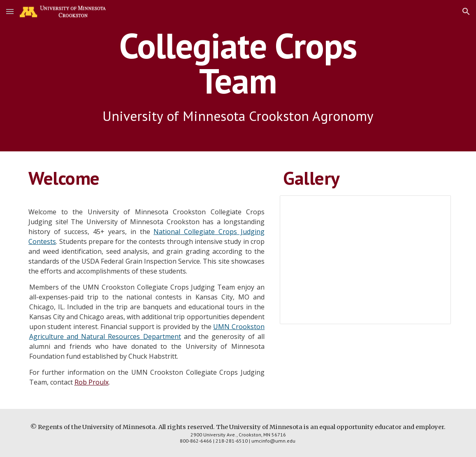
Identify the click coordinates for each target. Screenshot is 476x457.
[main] (238, 76)
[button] (10, 11)
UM (219, 327)
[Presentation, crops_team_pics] (365, 260)
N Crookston (244, 327)
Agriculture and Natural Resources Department (105, 336)
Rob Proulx (92, 382)
